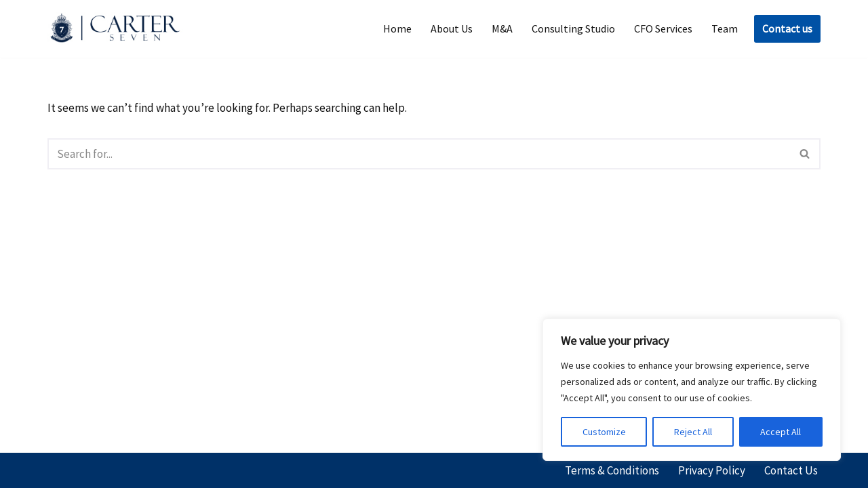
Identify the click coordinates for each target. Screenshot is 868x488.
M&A (502, 28)
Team (725, 28)
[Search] (419, 154)
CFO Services (663, 28)
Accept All (781, 432)
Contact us (787, 28)
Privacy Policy (712, 470)
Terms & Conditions (612, 470)
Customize (604, 432)
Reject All (693, 432)
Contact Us (791, 470)
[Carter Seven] (119, 29)
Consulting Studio (573, 28)
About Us (452, 28)
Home (397, 28)
